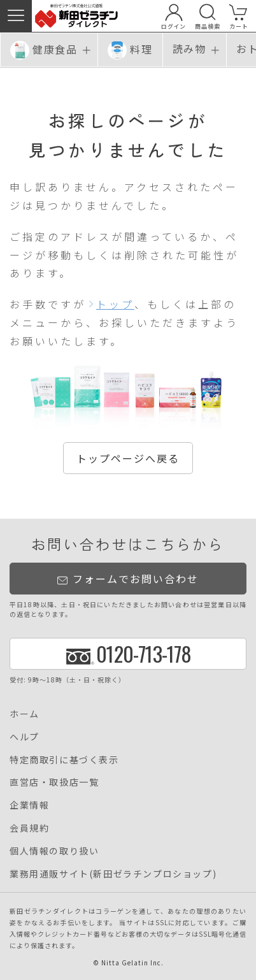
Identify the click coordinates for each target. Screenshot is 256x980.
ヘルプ (25, 737)
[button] (16, 16)
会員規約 (29, 828)
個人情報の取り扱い (54, 851)
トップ (115, 304)
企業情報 (29, 805)
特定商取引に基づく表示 (64, 760)
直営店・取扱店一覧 (54, 782)
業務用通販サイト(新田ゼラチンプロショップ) (113, 874)
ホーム (25, 714)
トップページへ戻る (128, 458)
